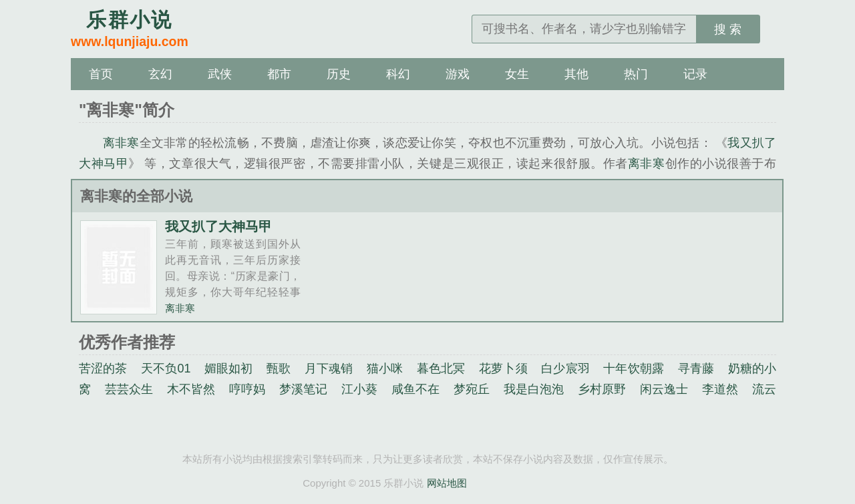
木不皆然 (191, 389)
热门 (636, 74)
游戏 (458, 74)
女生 (517, 74)
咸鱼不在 (416, 389)
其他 (576, 74)
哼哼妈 (247, 389)
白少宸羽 (565, 368)
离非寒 (121, 143)
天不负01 (166, 368)
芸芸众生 (129, 389)
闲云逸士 (664, 389)
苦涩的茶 (103, 368)
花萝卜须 (503, 368)
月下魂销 (329, 368)
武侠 (220, 74)
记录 (695, 74)
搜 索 (728, 29)
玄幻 (160, 74)
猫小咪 (385, 368)
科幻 (398, 74)
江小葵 (359, 389)
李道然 (720, 389)
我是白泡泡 (534, 389)
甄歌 (279, 368)
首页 (101, 74)
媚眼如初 (229, 368)
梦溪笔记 (304, 389)
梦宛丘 (472, 389)
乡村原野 (602, 389)
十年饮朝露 (634, 368)
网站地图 (447, 483)
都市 (279, 74)
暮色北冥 (441, 368)
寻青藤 (696, 368)
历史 (339, 74)
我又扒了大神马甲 (218, 226)
